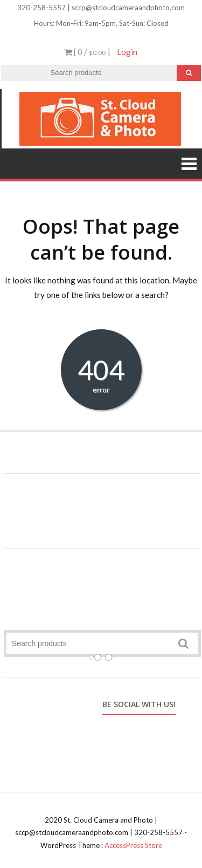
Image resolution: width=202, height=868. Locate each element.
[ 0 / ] (87, 52)
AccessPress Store (133, 845)
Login (127, 52)
